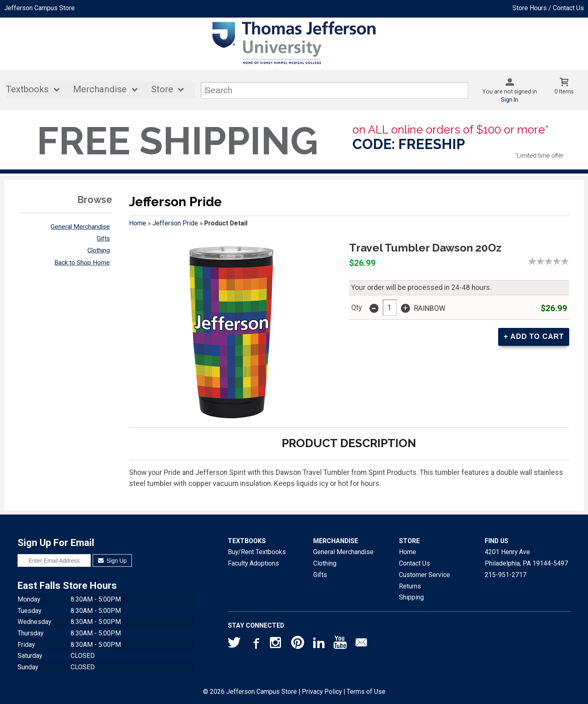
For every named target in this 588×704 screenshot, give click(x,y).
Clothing (99, 250)
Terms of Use (366, 692)
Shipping (411, 597)
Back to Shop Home (82, 263)
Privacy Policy (322, 692)
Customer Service (424, 575)
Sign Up (112, 561)
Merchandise (100, 89)
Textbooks (27, 89)
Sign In (510, 100)
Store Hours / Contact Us (548, 8)
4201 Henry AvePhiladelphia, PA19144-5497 (526, 558)
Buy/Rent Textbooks (257, 552)
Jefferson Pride (175, 223)
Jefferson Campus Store (39, 8)
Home (138, 223)
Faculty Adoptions (253, 563)
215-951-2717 (506, 575)
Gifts (103, 238)
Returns (410, 586)
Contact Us (414, 563)
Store (162, 89)
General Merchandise (80, 227)
